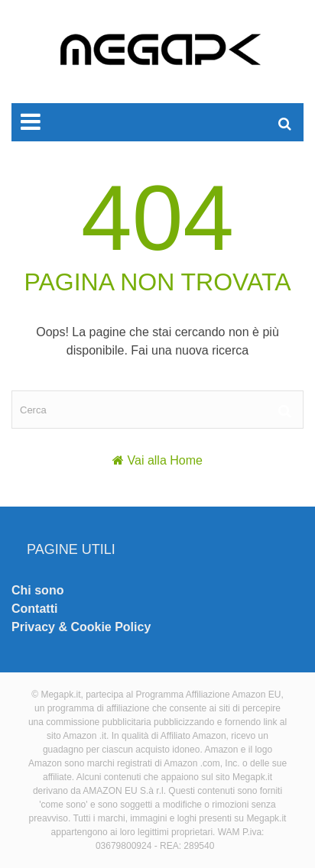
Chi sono (37, 590)
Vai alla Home (165, 460)
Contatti (34, 609)
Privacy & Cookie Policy (81, 627)
